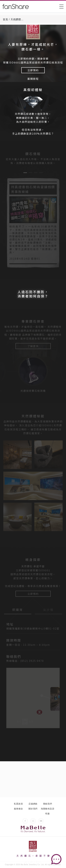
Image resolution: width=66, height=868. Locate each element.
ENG (39, 862)
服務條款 (18, 809)
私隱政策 (18, 804)
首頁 (5, 19)
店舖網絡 (33, 804)
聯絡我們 (48, 804)
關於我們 (33, 809)
